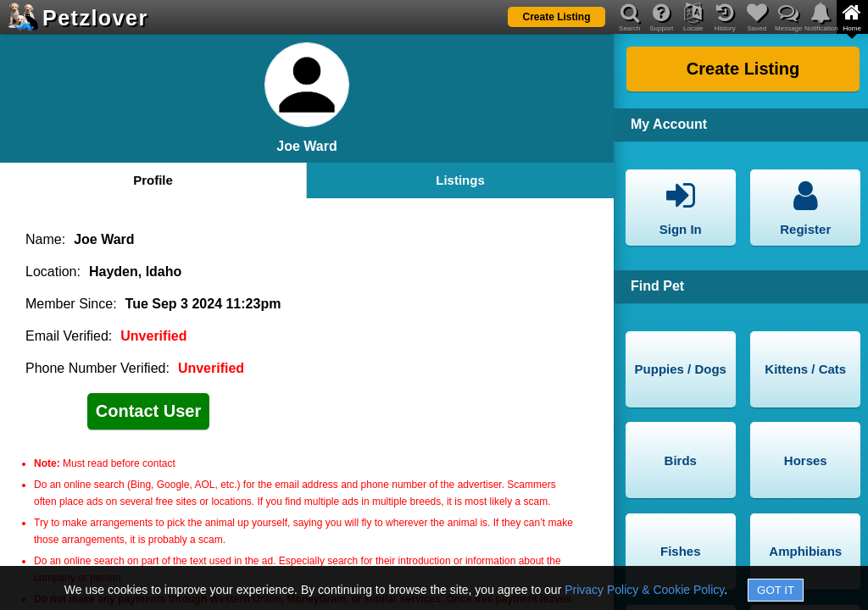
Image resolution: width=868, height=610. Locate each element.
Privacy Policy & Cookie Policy (644, 590)
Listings (460, 180)
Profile (153, 180)
